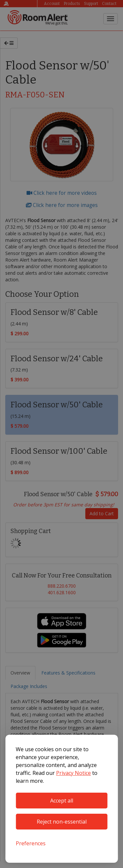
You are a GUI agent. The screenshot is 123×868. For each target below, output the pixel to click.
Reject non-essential (62, 822)
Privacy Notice (73, 773)
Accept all (62, 801)
